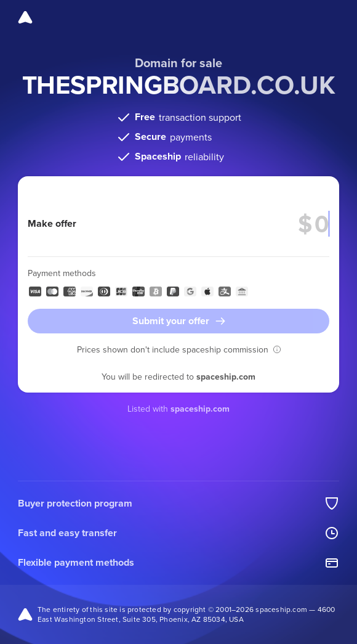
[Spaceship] (25, 17)
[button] (277, 349)
